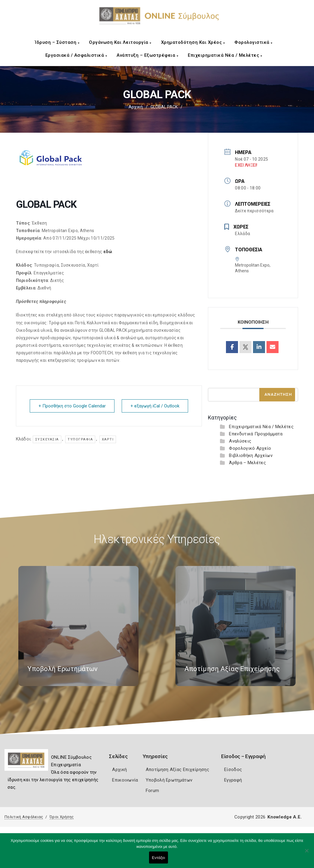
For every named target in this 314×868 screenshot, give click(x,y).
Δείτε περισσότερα (254, 211)
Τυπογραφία (80, 439)
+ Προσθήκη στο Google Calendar (72, 406)
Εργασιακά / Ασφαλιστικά (76, 55)
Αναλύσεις (240, 441)
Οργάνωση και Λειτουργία (120, 42)
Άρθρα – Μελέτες (247, 463)
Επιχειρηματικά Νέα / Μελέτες (225, 55)
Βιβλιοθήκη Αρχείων (251, 455)
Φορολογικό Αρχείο (250, 448)
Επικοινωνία (125, 780)
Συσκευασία (47, 439)
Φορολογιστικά (253, 42)
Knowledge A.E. (285, 817)
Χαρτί (108, 439)
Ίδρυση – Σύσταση (57, 42)
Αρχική (136, 107)
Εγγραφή (233, 780)
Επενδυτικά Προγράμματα (256, 434)
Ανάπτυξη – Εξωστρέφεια (147, 55)
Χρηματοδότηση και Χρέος (193, 42)
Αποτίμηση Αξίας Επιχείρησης (177, 770)
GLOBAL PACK (164, 107)
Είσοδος (233, 770)
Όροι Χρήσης (62, 817)
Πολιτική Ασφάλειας (24, 817)
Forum (152, 791)
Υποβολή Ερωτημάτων (169, 780)
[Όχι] (306, 854)
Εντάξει (159, 858)
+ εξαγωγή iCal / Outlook (155, 406)
